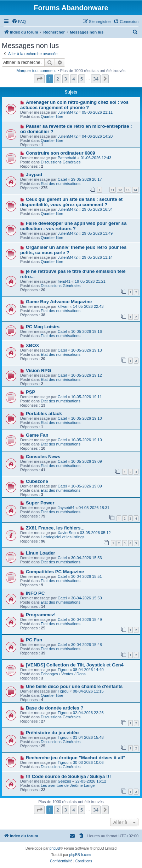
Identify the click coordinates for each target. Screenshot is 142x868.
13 (127, 190)
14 (135, 190)
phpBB (55, 848)
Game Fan (37, 435)
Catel (62, 179)
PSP (30, 392)
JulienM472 (68, 112)
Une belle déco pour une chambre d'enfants (74, 686)
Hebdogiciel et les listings (63, 537)
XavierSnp (67, 533)
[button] (39, 79)
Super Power (40, 503)
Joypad (34, 175)
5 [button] (82, 79)
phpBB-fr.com (80, 855)
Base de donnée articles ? (55, 708)
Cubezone (37, 481)
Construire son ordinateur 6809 (61, 153)
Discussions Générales (61, 162)
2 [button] (58, 79)
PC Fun (34, 640)
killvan (63, 306)
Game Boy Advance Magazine (59, 302)
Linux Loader (41, 553)
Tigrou (63, 670)
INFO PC (35, 593)
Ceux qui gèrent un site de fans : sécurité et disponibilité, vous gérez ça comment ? (71, 202)
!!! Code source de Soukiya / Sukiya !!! (68, 776)
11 (113, 190)
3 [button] (66, 79)
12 (120, 190)
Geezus (64, 781)
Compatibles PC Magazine (55, 572)
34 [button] (96, 79)
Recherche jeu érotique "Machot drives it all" (76, 758)
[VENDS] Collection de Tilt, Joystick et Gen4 (75, 665)
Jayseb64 (66, 508)
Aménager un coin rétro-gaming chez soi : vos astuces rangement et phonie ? (74, 105)
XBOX (32, 345)
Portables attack (44, 414)
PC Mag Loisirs (43, 327)
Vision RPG (39, 370)
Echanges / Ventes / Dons (63, 674)
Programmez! (41, 615)
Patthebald (67, 158)
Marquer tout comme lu (37, 71)
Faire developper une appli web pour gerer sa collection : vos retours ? (73, 226)
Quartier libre (52, 116)
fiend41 (64, 281)
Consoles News (43, 457)
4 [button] (73, 79)
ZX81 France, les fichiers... (55, 528)
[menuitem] (19, 22)
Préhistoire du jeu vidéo (52, 733)
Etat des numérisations (61, 184)
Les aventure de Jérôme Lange (68, 785)
